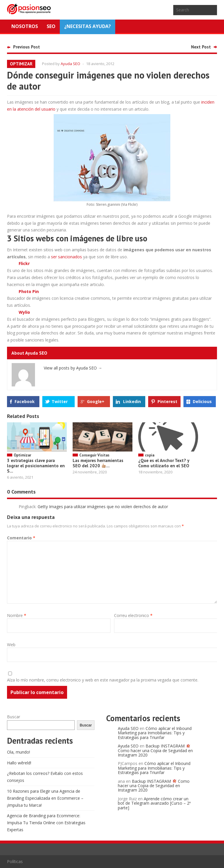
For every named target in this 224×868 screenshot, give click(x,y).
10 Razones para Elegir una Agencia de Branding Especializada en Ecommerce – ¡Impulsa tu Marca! (45, 798)
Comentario (21, 538)
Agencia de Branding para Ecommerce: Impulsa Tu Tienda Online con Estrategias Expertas (46, 823)
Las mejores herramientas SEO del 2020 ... (98, 463)
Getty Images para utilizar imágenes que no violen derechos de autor (103, 507)
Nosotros (25, 26)
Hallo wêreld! (19, 763)
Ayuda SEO (70, 64)
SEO (51, 26)
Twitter (60, 401)
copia (150, 455)
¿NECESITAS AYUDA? (87, 26)
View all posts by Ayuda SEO (73, 368)
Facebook (25, 401)
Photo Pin (29, 291)
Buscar (14, 717)
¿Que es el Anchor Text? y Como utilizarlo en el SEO (164, 463)
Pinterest (167, 401)
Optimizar (21, 64)
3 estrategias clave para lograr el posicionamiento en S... (36, 466)
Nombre (17, 615)
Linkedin (132, 401)
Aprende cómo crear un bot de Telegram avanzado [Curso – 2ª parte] (154, 803)
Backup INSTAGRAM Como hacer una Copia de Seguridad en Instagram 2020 (155, 750)
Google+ (96, 401)
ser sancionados (66, 257)
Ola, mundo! (19, 752)
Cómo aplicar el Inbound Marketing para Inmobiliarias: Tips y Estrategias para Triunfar (155, 733)
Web (11, 645)
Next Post (201, 47)
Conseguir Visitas (94, 455)
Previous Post (27, 47)
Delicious (202, 401)
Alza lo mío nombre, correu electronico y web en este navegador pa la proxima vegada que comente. (103, 680)
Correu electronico (133, 615)
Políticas (15, 861)
